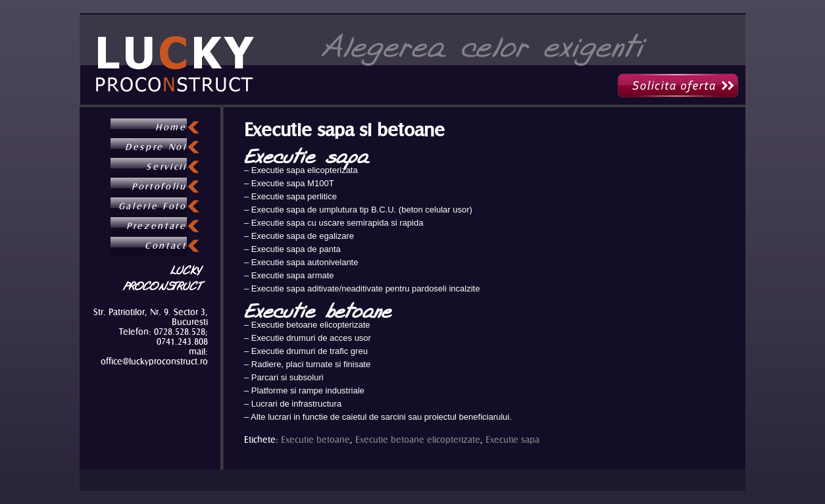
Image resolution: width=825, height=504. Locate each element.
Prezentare (157, 226)
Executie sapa (512, 440)
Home (171, 128)
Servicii (166, 167)
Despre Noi (156, 147)
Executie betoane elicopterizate (418, 440)
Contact (166, 246)
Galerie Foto (153, 207)
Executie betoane (315, 440)
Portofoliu (159, 187)
